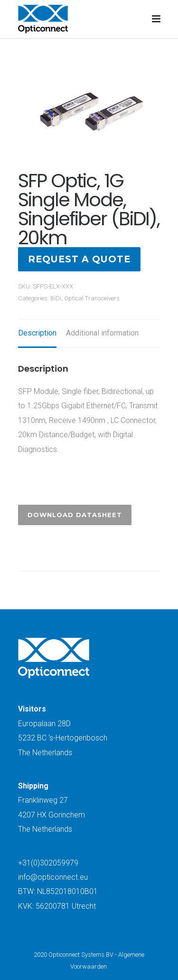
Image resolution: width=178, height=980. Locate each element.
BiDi (56, 298)
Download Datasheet (75, 515)
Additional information (102, 333)
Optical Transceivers (92, 298)
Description (37, 333)
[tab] (37, 334)
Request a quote (79, 259)
